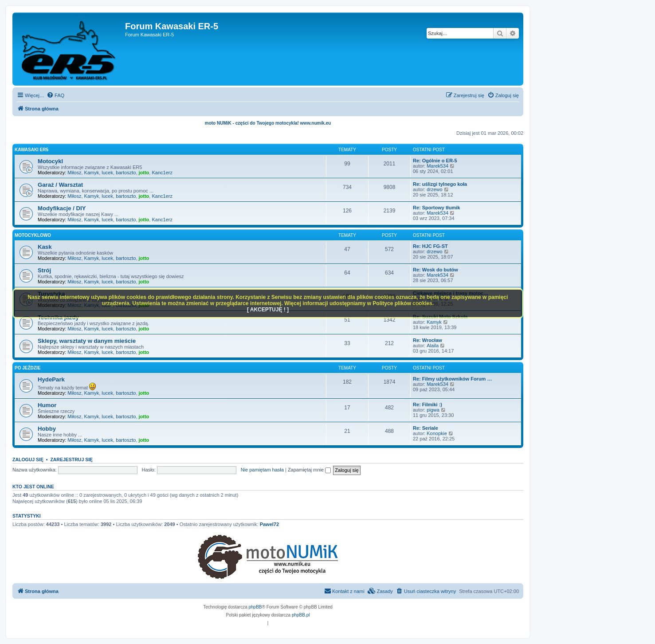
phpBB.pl (301, 615)
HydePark (51, 379)
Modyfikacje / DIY (62, 208)
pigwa (433, 410)
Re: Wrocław (428, 340)
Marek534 (437, 166)
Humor (47, 405)
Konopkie (437, 433)
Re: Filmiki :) (428, 404)
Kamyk (92, 173)
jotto (144, 173)
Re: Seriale (426, 428)
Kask (45, 247)
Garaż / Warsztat (60, 185)
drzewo (434, 189)
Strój (44, 270)
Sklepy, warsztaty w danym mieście (87, 341)
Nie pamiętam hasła (262, 470)
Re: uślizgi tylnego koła (440, 184)
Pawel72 (269, 524)
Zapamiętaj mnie (309, 470)
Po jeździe (27, 368)
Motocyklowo (33, 235)
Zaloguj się (28, 459)
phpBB (255, 607)
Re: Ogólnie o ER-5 (435, 161)
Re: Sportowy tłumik (436, 208)
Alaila (433, 346)
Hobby (47, 429)
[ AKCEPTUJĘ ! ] (268, 310)
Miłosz (74, 173)
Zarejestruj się (71, 459)
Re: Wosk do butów (435, 270)
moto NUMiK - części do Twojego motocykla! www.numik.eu (268, 123)
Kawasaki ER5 (31, 150)
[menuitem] (55, 95)
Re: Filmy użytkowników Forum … (452, 379)
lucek (107, 173)
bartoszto (126, 173)
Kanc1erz (162, 173)
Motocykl (50, 161)
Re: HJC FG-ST (430, 246)
